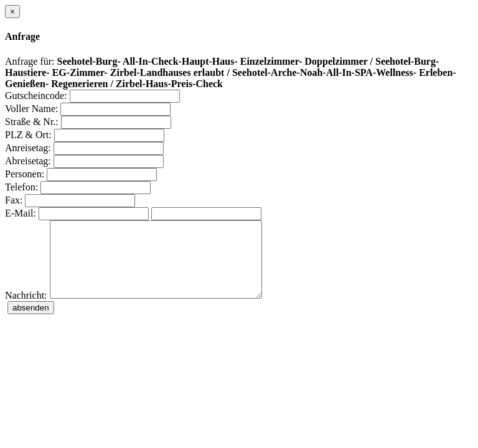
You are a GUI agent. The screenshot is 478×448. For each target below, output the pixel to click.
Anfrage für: (30, 61)
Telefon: (21, 187)
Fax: (14, 200)
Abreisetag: (28, 161)
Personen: (25, 174)
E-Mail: (21, 213)
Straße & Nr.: (32, 122)
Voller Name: (31, 109)
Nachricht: (26, 310)
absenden (31, 323)
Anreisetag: (28, 148)
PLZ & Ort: (28, 135)
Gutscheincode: (36, 96)
